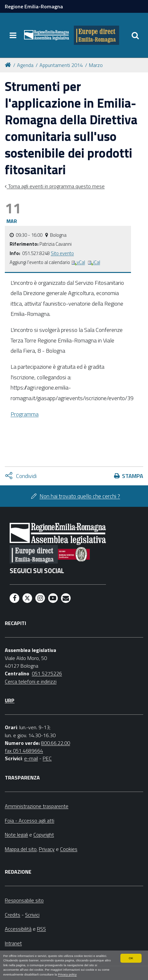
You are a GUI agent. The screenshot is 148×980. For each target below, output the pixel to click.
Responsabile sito (24, 900)
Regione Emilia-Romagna (34, 6)
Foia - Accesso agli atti (30, 820)
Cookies (69, 849)
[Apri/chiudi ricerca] (135, 35)
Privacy (47, 849)
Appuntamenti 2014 (61, 65)
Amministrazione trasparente (37, 806)
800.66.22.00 (56, 743)
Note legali (16, 835)
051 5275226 (47, 673)
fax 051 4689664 (24, 751)
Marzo (96, 65)
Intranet (13, 943)
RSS (41, 929)
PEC (47, 758)
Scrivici (32, 915)
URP (10, 700)
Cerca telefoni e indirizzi (31, 681)
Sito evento (62, 253)
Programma (25, 414)
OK (131, 958)
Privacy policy (67, 974)
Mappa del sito (21, 849)
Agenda (25, 65)
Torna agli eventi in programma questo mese (56, 186)
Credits (13, 915)
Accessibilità (18, 929)
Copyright (44, 835)
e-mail (31, 758)
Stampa (133, 476)
